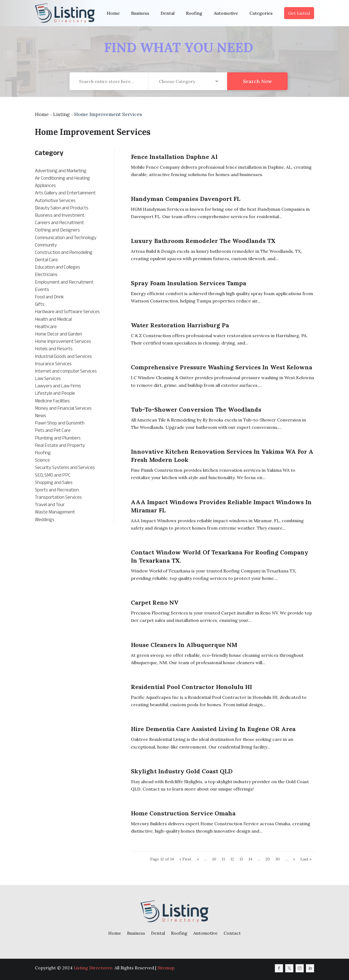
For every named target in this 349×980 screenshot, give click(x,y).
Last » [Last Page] (306, 859)
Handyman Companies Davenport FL (186, 199)
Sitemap (166, 968)
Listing (61, 114)
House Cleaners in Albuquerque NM (184, 645)
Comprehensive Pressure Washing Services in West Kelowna (222, 367)
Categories (261, 13)
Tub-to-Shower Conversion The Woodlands (196, 409)
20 (268, 859)
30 (278, 859)
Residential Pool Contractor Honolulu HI (191, 687)
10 (214, 859)
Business (140, 13)
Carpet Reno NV (155, 602)
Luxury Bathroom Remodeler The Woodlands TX (203, 241)
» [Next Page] (294, 859)
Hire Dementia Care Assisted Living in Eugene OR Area (213, 729)
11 (223, 859)
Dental (168, 13)
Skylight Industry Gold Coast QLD (182, 771)
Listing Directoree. (94, 968)
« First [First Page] (185, 859)
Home (113, 13)
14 (250, 859)
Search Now (257, 91)
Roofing (194, 13)
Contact (232, 933)
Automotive (226, 13)
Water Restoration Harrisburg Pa (180, 325)
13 (241, 859)
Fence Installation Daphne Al (174, 157)
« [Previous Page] (198, 859)
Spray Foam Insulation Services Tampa (189, 283)
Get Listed (299, 13)
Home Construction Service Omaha (183, 813)
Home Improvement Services (108, 114)
